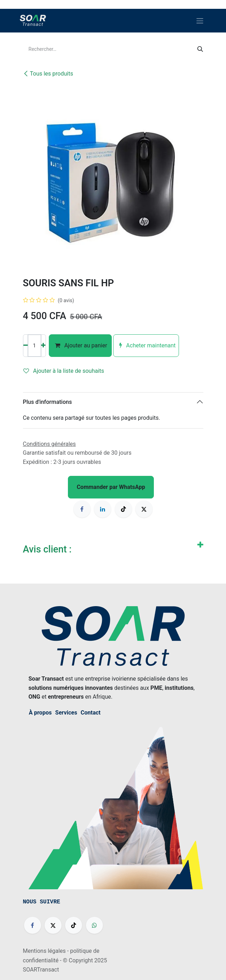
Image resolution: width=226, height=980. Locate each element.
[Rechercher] (200, 49)
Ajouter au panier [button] (80, 345)
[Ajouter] (43, 346)
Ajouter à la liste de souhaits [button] (64, 371)
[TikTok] (123, 509)
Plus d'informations (48, 402)
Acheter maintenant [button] (146, 345)
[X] (144, 509)
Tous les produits (48, 74)
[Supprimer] (26, 346)
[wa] (94, 925)
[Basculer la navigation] (200, 21)
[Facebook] (82, 509)
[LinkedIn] (103, 509)
